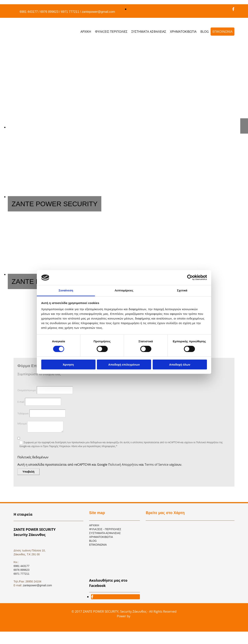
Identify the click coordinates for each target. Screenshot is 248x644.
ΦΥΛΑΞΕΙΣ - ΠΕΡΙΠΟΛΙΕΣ (105, 529)
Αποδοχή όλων (180, 365)
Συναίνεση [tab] (66, 290)
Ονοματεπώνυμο (27, 390)
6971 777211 (70, 12)
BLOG (205, 32)
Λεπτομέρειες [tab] (124, 290)
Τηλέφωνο (23, 413)
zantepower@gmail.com (98, 12)
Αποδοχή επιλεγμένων (124, 365)
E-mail (21, 402)
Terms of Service (157, 465)
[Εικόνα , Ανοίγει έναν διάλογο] (128, 127)
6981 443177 (29, 12)
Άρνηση (68, 365)
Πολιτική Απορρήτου (123, 465)
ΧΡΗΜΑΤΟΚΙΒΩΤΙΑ (183, 32)
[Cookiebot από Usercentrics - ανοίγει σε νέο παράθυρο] (190, 277)
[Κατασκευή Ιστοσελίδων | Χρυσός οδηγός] (17, 627)
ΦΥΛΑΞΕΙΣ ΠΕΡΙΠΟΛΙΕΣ (111, 32)
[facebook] (233, 9)
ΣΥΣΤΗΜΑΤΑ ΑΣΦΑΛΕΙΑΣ (149, 32)
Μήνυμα (22, 424)
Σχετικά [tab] (182, 290)
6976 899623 (49, 12)
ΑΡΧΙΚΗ (86, 32)
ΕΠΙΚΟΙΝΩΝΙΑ (223, 32)
